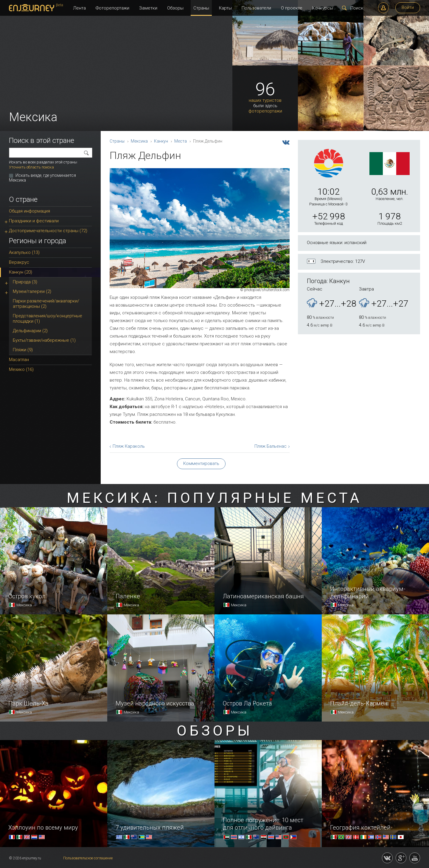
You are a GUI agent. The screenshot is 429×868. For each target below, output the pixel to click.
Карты (225, 8)
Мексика (139, 141)
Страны (201, 8)
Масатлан (19, 360)
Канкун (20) (21, 272)
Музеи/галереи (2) (32, 291)
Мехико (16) (21, 369)
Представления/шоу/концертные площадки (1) (48, 319)
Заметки (148, 8)
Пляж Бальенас (271, 446)
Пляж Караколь (129, 446)
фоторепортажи (265, 111)
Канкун (161, 141)
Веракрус (19, 262)
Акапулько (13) (24, 252)
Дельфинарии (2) (30, 331)
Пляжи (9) (23, 350)
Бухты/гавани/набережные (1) (44, 340)
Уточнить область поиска (31, 167)
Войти (408, 7)
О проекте (292, 8)
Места (181, 141)
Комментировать (201, 463)
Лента (79, 8)
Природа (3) (25, 282)
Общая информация (29, 211)
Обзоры (175, 8)
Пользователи (256, 8)
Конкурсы (323, 8)
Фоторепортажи (112, 8)
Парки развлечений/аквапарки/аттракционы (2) (46, 304)
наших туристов (265, 100)
